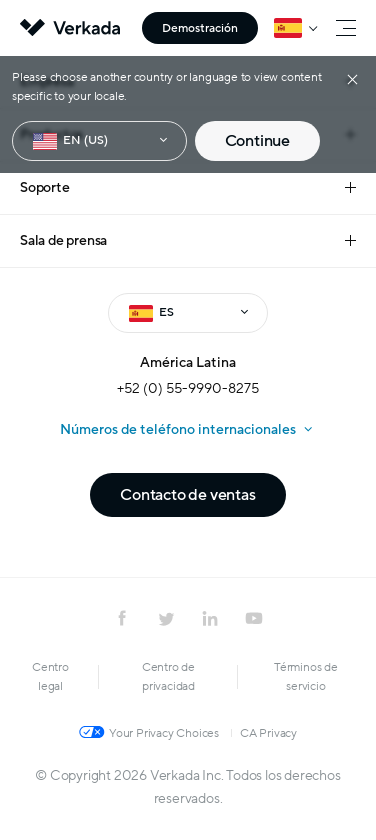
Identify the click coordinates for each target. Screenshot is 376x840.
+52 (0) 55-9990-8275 (188, 388)
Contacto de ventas (187, 495)
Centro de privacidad (168, 676)
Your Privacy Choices (164, 733)
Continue (257, 141)
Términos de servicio (306, 676)
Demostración (200, 28)
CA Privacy (268, 733)
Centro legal (50, 676)
